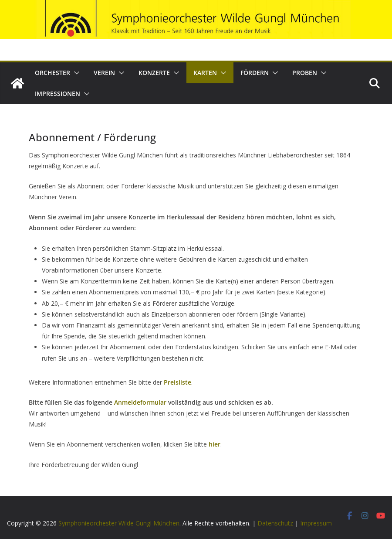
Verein (104, 73)
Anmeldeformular (141, 402)
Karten (205, 73)
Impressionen (57, 94)
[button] (75, 73)
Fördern (255, 73)
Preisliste (177, 382)
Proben (305, 73)
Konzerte (154, 73)
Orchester (52, 73)
